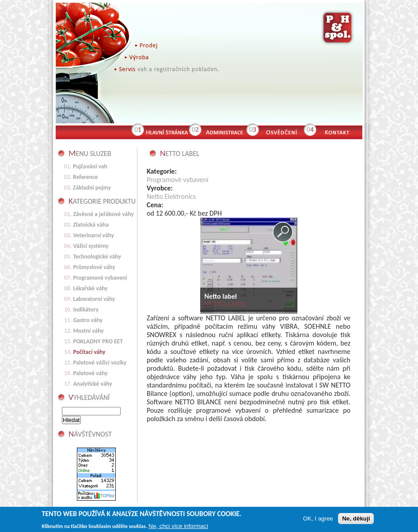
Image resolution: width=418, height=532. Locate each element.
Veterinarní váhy (93, 235)
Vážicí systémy (91, 246)
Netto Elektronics (171, 196)
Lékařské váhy (90, 288)
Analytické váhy (92, 384)
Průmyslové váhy (94, 267)
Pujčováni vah (90, 166)
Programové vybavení (178, 180)
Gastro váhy (88, 320)
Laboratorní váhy (94, 299)
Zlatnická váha (91, 225)
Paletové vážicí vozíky (100, 363)
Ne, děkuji (356, 519)
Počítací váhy (89, 352)
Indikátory (86, 310)
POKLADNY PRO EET (98, 341)
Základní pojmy (92, 188)
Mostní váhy (88, 331)
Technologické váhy (97, 256)
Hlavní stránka (166, 131)
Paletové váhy (90, 373)
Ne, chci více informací (178, 527)
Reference (85, 177)
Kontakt (341, 131)
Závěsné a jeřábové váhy (103, 214)
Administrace (224, 131)
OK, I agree (318, 519)
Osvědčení (281, 131)
